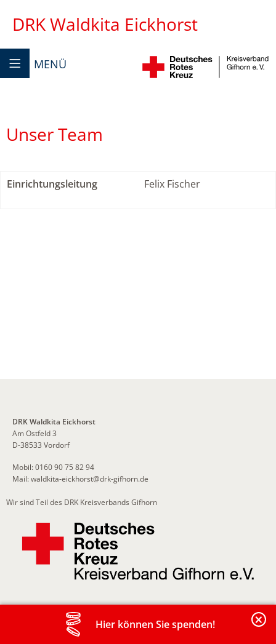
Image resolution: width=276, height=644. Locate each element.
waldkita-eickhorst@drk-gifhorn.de (90, 479)
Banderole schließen (259, 626)
